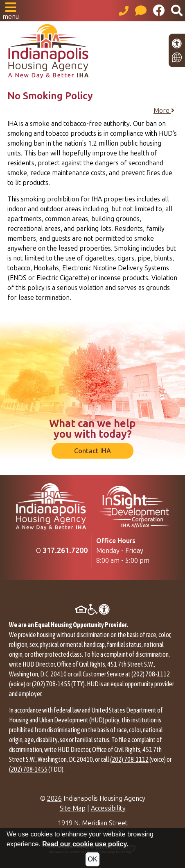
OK (92, 859)
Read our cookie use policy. (85, 844)
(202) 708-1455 (51, 684)
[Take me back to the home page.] (92, 51)
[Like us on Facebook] (159, 11)
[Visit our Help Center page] (141, 11)
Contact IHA (92, 451)
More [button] (164, 111)
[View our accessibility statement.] (177, 43)
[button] (11, 11)
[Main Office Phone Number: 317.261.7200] (65, 550)
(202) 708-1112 (151, 674)
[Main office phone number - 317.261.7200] (124, 11)
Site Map (73, 808)
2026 (54, 798)
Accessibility (108, 808)
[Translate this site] (177, 57)
